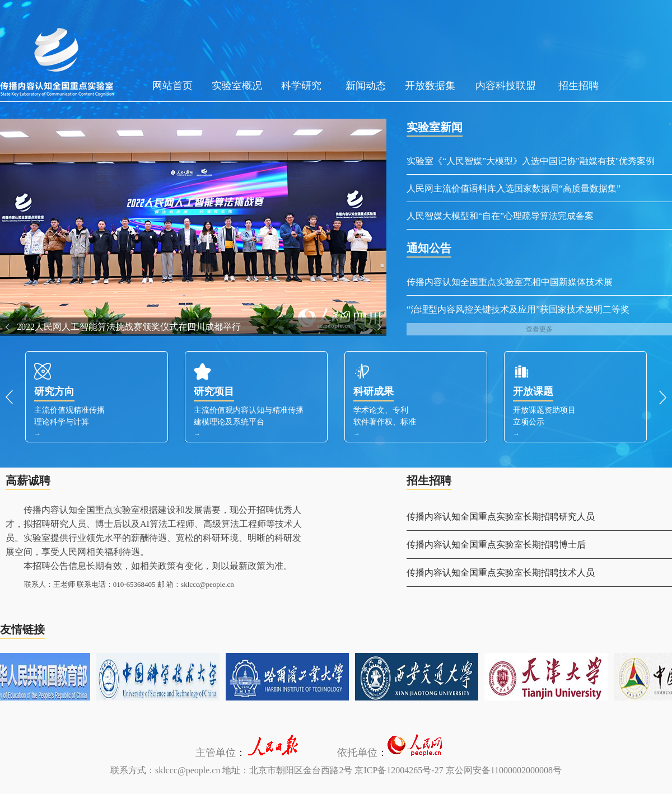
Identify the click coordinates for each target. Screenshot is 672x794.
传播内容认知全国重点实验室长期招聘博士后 (496, 545)
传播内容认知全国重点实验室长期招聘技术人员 (501, 573)
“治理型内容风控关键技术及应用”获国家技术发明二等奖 (518, 309)
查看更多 (539, 329)
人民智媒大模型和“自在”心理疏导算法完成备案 (500, 216)
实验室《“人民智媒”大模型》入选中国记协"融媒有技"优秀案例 (531, 161)
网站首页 (172, 86)
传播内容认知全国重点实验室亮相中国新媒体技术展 (510, 282)
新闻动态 (366, 86)
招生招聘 (578, 86)
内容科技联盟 (506, 86)
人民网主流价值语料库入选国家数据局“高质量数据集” (514, 188)
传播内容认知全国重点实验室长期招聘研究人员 (501, 517)
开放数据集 (430, 86)
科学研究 (301, 86)
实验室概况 (237, 86)
